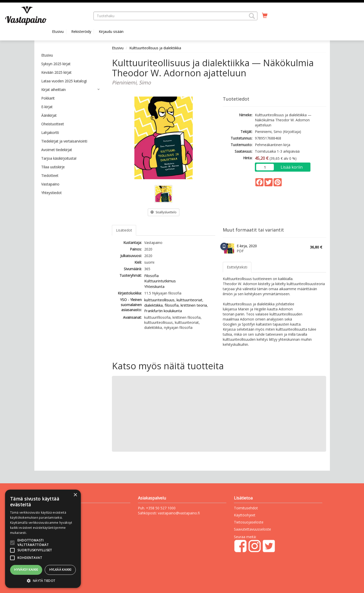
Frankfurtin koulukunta (163, 311)
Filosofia (151, 276)
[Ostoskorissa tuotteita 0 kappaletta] (265, 16)
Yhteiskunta (154, 286)
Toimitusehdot (246, 508)
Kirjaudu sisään (111, 31)
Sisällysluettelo (164, 212)
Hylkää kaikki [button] (60, 570)
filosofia (172, 305)
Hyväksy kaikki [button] (26, 570)
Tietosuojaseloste (249, 522)
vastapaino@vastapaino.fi (179, 513)
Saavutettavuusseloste (252, 529)
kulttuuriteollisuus (159, 300)
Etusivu (58, 31)
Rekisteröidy (81, 31)
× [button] (75, 495)
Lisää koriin (292, 167)
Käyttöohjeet (245, 515)
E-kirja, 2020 (247, 246)
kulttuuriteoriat (189, 300)
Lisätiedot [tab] (124, 230)
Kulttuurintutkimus (160, 281)
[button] (252, 16)
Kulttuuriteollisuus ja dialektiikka (155, 48)
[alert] (43, 539)
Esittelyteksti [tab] (237, 267)
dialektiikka (153, 305)
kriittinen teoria (194, 305)
